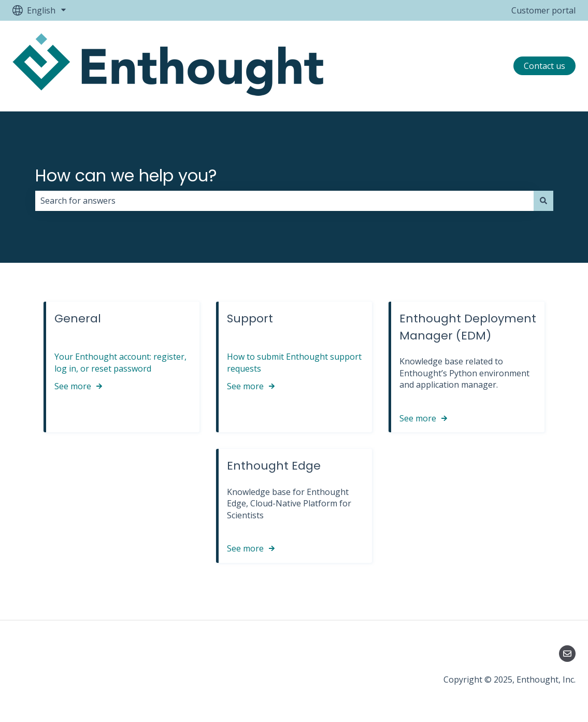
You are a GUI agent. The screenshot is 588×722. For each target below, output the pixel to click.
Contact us (544, 66)
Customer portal (543, 10)
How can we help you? (126, 175)
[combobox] (284, 201)
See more (73, 386)
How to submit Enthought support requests (294, 362)
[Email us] (567, 654)
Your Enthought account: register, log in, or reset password (120, 362)
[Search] (543, 201)
